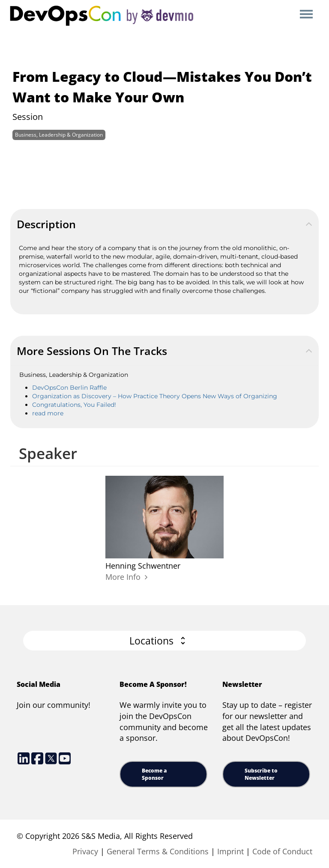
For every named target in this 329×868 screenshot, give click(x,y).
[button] (164, 641)
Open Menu (306, 15)
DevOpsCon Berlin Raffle (69, 388)
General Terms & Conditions (158, 851)
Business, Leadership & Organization (59, 135)
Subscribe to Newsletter (261, 774)
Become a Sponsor (154, 774)
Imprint (230, 851)
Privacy (85, 851)
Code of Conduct (282, 851)
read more (48, 413)
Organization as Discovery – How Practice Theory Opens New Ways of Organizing (155, 396)
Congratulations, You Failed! (74, 405)
